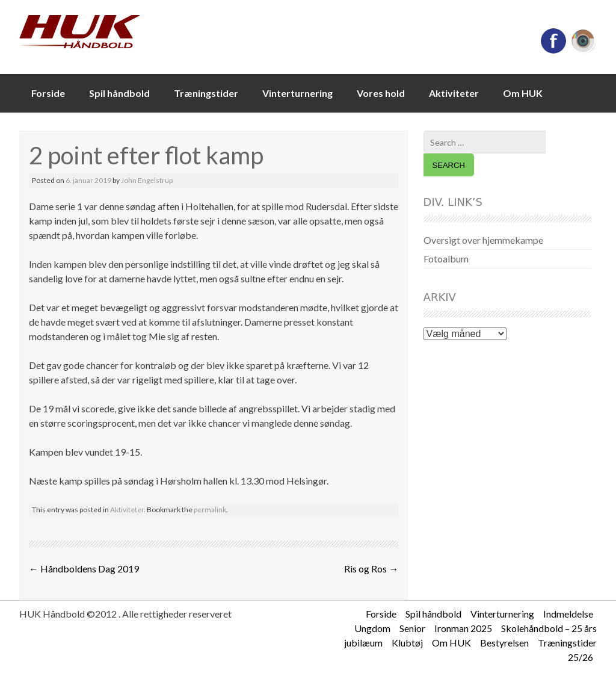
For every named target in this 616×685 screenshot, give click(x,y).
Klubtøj (407, 643)
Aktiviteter (454, 93)
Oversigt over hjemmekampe (483, 240)
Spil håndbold (119, 93)
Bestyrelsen (504, 643)
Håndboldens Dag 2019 (84, 569)
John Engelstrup (147, 180)
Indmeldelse (568, 614)
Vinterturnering (297, 93)
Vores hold (381, 93)
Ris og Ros (371, 569)
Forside (48, 93)
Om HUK (523, 93)
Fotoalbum (446, 259)
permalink (210, 510)
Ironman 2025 (463, 628)
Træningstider (206, 93)
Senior (412, 628)
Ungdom (372, 628)
